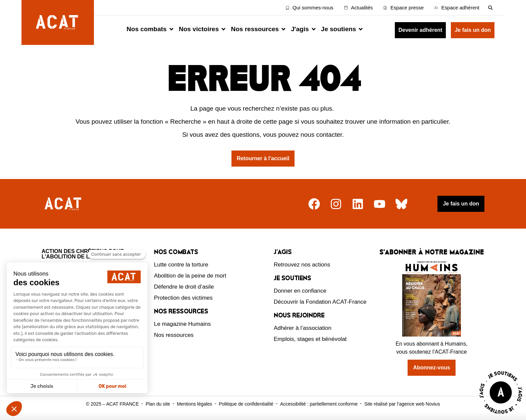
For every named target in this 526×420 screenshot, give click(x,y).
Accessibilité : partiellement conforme (319, 404)
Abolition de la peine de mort (190, 276)
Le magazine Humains (182, 324)
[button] (490, 8)
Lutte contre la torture (181, 265)
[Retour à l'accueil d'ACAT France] (58, 22)
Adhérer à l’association (303, 328)
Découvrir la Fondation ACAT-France (320, 302)
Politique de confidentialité (246, 404)
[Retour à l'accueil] (64, 204)
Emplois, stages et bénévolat (310, 339)
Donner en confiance (300, 291)
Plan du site (158, 404)
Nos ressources (174, 335)
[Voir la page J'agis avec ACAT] (501, 415)
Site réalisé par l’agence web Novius (402, 404)
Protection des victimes (183, 298)
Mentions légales (194, 404)
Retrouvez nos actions (302, 265)
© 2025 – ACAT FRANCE (112, 404)
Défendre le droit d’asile (184, 287)
